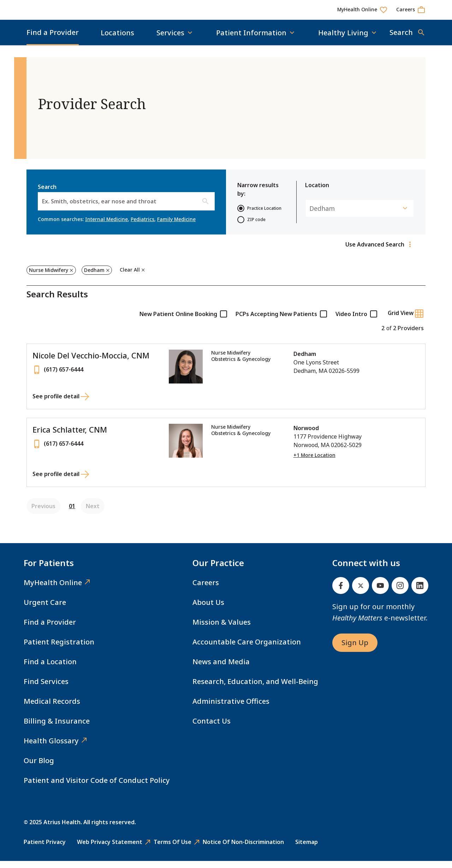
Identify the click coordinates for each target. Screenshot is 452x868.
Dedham (94, 277)
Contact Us (212, 728)
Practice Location (259, 215)
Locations (117, 40)
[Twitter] (361, 593)
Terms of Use (173, 849)
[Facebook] (341, 593)
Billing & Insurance (57, 728)
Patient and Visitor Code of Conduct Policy (97, 787)
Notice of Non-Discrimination (243, 849)
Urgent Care (45, 609)
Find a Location (50, 669)
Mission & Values (222, 629)
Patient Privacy (45, 849)
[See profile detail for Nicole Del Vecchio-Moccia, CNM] (61, 405)
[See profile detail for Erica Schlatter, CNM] (61, 482)
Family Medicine (176, 226)
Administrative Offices (231, 708)
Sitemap (307, 849)
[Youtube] (380, 593)
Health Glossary (51, 748)
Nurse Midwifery (48, 277)
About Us (208, 609)
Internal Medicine (106, 226)
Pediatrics (142, 226)
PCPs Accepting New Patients (281, 321)
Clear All (130, 277)
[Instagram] (400, 593)
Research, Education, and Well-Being (255, 688)
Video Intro (356, 321)
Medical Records (52, 708)
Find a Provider (53, 39)
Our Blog (39, 768)
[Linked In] (420, 593)
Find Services (46, 688)
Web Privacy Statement (110, 849)
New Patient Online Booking (183, 321)
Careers (206, 590)
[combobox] (43, 208)
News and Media (221, 669)
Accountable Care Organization (247, 649)
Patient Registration (59, 649)
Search (126, 204)
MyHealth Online (53, 590)
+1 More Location (314, 462)
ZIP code (251, 227)
